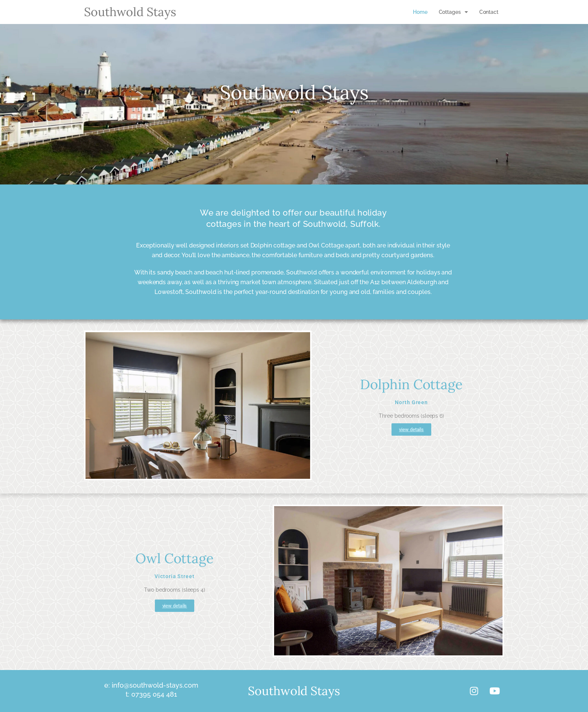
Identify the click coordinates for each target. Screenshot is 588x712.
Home (420, 12)
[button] (453, 12)
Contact (489, 12)
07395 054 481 (153, 694)
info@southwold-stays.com (154, 685)
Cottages (453, 12)
